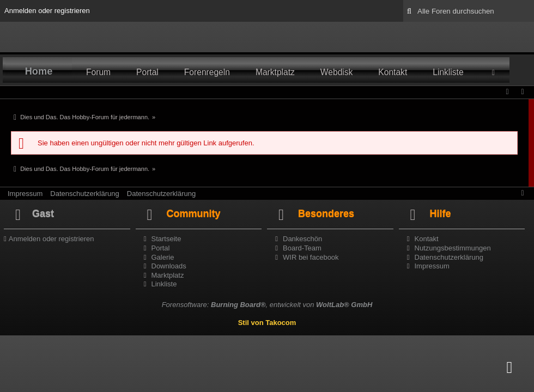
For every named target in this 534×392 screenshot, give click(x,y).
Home (39, 71)
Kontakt (393, 72)
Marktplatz (275, 72)
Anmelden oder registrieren (47, 11)
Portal (147, 72)
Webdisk (337, 72)
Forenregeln (207, 72)
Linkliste (448, 72)
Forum (98, 72)
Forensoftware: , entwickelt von (267, 305)
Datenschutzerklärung (84, 194)
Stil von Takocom (267, 323)
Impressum (25, 194)
